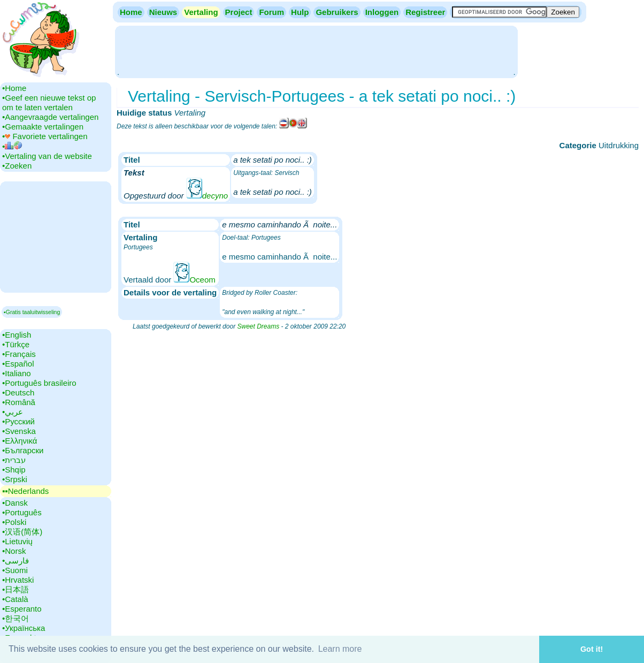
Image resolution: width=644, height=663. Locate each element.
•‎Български (23, 450)
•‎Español (18, 364)
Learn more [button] (340, 649)
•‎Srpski (15, 479)
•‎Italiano (17, 373)
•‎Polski (14, 522)
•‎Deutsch (18, 393)
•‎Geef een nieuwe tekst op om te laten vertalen (49, 102)
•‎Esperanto (22, 609)
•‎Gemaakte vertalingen (43, 127)
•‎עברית (14, 460)
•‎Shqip (14, 470)
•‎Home (14, 88)
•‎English (17, 335)
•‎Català (15, 599)
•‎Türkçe (16, 344)
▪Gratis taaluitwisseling (32, 312)
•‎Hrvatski (18, 580)
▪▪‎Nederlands (25, 491)
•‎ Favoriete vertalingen (45, 136)
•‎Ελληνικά (20, 441)
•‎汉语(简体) (22, 532)
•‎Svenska (19, 431)
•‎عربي (13, 412)
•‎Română (19, 402)
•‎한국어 (16, 618)
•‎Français (19, 354)
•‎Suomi (15, 570)
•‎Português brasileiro (39, 383)
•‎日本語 (16, 589)
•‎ (12, 146)
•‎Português (22, 512)
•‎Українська (24, 628)
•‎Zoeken (17, 166)
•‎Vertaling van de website (47, 156)
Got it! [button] (592, 649)
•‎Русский (18, 421)
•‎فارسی (16, 561)
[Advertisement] (316, 51)
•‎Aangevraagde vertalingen (50, 117)
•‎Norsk (14, 551)
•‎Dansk (15, 503)
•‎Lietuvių (17, 541)
